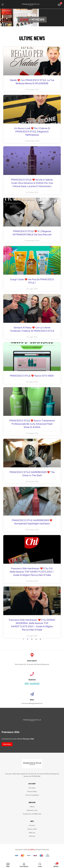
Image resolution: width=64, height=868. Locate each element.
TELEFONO (32, 680)
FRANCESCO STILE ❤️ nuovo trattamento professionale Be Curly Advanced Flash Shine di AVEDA (32, 424)
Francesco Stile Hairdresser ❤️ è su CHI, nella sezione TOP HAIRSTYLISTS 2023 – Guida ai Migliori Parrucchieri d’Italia (32, 572)
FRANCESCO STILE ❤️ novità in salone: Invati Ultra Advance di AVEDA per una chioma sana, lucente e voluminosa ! (32, 183)
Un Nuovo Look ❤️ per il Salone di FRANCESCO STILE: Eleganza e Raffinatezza (32, 132)
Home (24, 20)
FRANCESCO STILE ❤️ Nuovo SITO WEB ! (32, 376)
